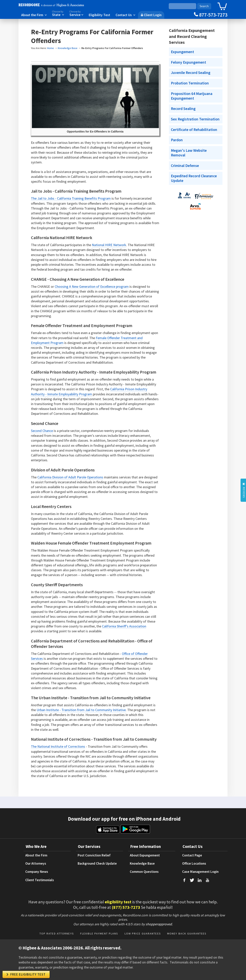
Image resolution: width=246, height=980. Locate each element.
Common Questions (144, 872)
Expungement (182, 52)
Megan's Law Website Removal (189, 153)
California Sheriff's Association (124, 626)
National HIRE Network (109, 245)
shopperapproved (159, 924)
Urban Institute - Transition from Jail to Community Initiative (81, 710)
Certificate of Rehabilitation (194, 130)
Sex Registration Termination (195, 119)
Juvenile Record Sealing (191, 73)
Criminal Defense (185, 166)
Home (51, 48)
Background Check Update (97, 863)
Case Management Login (200, 872)
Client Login (151, 15)
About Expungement (145, 855)
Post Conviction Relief (94, 855)
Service (76, 13)
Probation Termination (190, 83)
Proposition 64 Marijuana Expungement (192, 96)
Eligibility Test (99, 15)
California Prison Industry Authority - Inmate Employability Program (89, 391)
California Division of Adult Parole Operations (70, 477)
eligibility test (118, 902)
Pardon (177, 140)
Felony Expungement (188, 62)
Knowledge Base (68, 48)
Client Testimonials (40, 880)
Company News (37, 872)
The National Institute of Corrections (58, 746)
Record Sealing (183, 109)
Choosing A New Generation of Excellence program (92, 286)
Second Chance (42, 431)
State (58, 13)
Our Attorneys (36, 863)
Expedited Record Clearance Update (194, 178)
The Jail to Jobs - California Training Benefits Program (71, 198)
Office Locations (194, 863)
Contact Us (125, 15)
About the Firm (34, 15)
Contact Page (192, 855)
